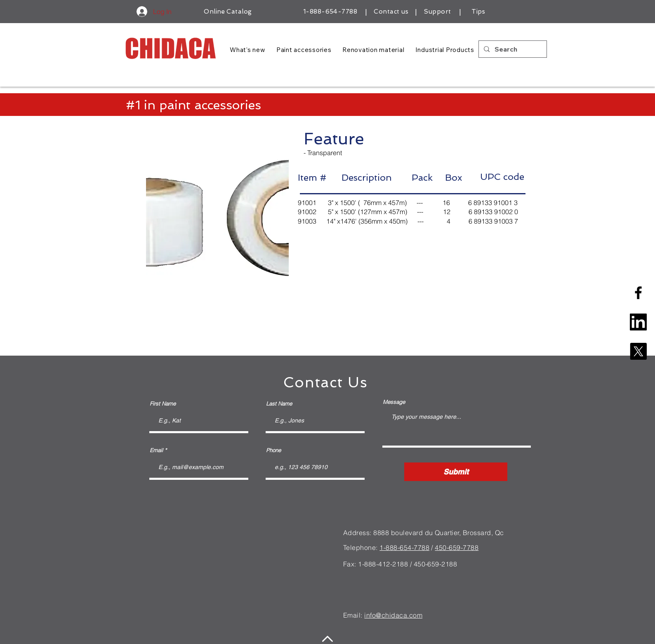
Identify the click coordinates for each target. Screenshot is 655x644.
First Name (163, 404)
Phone (273, 450)
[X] (638, 351)
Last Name (279, 404)
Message (394, 402)
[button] (217, 219)
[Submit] (456, 472)
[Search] (512, 49)
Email (156, 450)
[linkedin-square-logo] (638, 322)
